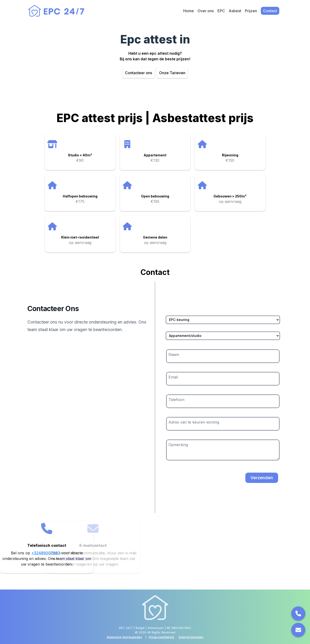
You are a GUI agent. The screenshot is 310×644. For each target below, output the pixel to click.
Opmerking (178, 445)
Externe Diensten (191, 637)
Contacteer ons (138, 73)
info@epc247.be (47, 559)
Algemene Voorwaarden (124, 637)
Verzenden (262, 478)
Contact (270, 11)
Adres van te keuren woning (194, 422)
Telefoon (176, 400)
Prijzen (251, 11)
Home (189, 11)
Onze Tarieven (172, 73)
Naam (174, 355)
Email (173, 377)
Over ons (206, 11)
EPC (221, 11)
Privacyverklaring (161, 637)
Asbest (235, 11)
